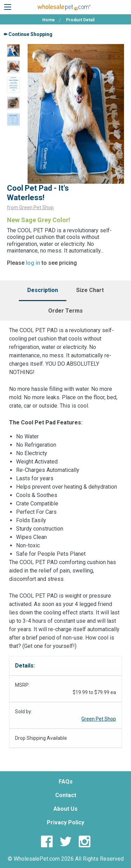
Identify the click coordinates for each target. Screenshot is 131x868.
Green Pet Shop (99, 719)
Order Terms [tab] (65, 311)
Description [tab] (43, 290)
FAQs (66, 782)
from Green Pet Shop (30, 207)
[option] (13, 50)
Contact (66, 795)
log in (33, 263)
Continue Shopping (28, 34)
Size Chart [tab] (90, 290)
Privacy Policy (65, 822)
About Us (65, 809)
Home (49, 20)
